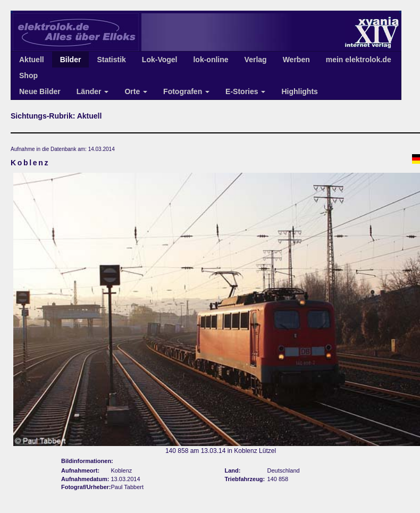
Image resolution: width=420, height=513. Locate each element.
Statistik (111, 60)
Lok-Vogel (160, 60)
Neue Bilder (40, 91)
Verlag (256, 60)
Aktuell (32, 60)
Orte (136, 91)
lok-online (211, 60)
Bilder (71, 60)
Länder (93, 91)
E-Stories (245, 91)
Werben (296, 60)
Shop (28, 75)
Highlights (299, 91)
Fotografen (186, 91)
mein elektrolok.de (359, 60)
